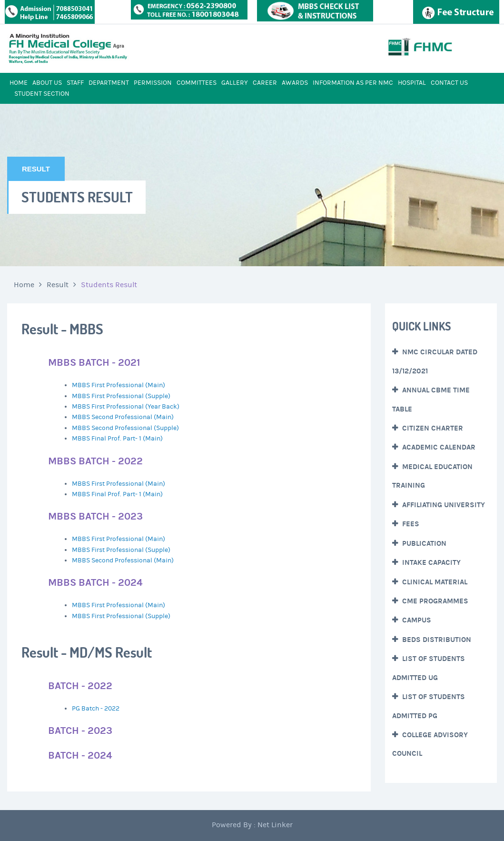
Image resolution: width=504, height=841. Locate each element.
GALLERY (235, 83)
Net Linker (275, 825)
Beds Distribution (436, 640)
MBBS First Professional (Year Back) (126, 407)
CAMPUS (416, 620)
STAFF (75, 83)
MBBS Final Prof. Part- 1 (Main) (117, 439)
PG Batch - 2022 (96, 709)
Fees (410, 524)
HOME (19, 83)
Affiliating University (443, 505)
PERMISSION (153, 83)
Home (24, 285)
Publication (423, 543)
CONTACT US (449, 83)
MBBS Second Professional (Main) (123, 417)
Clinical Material (434, 582)
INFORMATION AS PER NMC (353, 83)
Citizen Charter (432, 428)
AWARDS (295, 83)
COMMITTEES (197, 83)
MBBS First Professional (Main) (119, 385)
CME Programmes (434, 601)
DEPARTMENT (109, 83)
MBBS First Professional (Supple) (121, 396)
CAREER (265, 83)
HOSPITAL (412, 83)
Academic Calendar (438, 447)
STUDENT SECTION (42, 94)
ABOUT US (47, 83)
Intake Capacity (430, 562)
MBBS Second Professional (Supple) (125, 428)
